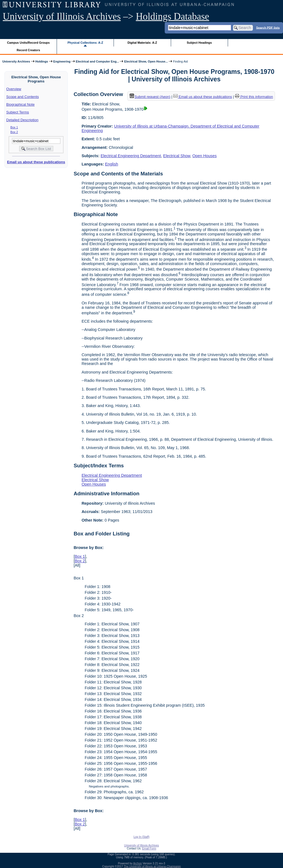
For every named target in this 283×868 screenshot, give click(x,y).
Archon (138, 863)
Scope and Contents (23, 97)
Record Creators (28, 50)
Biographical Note (21, 104)
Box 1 (14, 127)
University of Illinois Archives (62, 16)
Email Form (149, 848)
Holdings (42, 61)
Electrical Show (177, 156)
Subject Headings (199, 43)
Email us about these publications (36, 162)
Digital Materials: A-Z (142, 43)
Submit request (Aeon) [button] (150, 97)
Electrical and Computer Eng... (97, 61)
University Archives (16, 61)
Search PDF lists (268, 27)
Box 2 (14, 132)
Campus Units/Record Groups (28, 43)
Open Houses (205, 156)
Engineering (62, 61)
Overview (14, 89)
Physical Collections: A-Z (85, 43)
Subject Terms (18, 112)
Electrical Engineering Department (131, 156)
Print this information (254, 97)
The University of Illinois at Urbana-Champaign (152, 866)
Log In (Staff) (141, 837)
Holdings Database (173, 16)
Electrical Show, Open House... (146, 61)
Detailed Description (22, 120)
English (112, 164)
